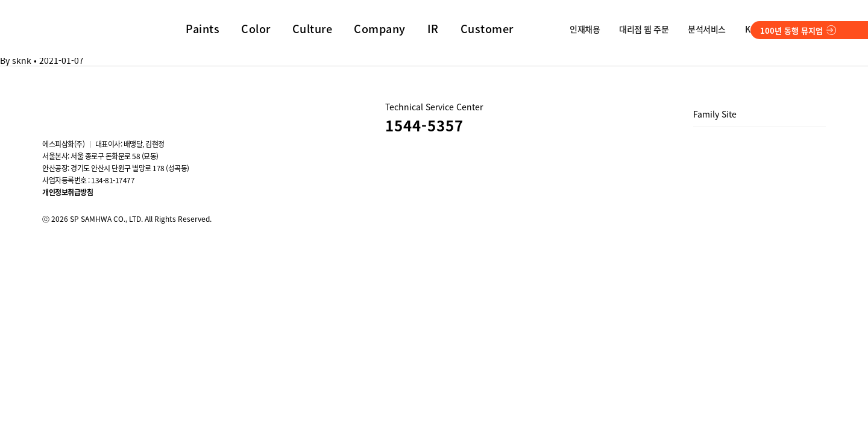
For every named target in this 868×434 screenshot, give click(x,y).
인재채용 (585, 29)
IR (433, 29)
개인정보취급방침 (68, 192)
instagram (49, 107)
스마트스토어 (147, 107)
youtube (82, 107)
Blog (115, 107)
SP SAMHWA (87, 27)
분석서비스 (707, 29)
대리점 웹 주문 (644, 29)
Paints (203, 29)
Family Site (715, 114)
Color (256, 29)
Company (380, 29)
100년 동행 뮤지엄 (798, 30)
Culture (313, 29)
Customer (487, 29)
